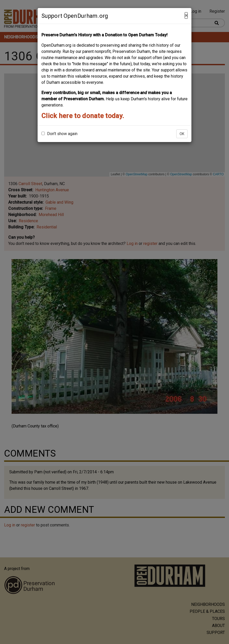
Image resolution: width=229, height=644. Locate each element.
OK (182, 134)
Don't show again (59, 134)
